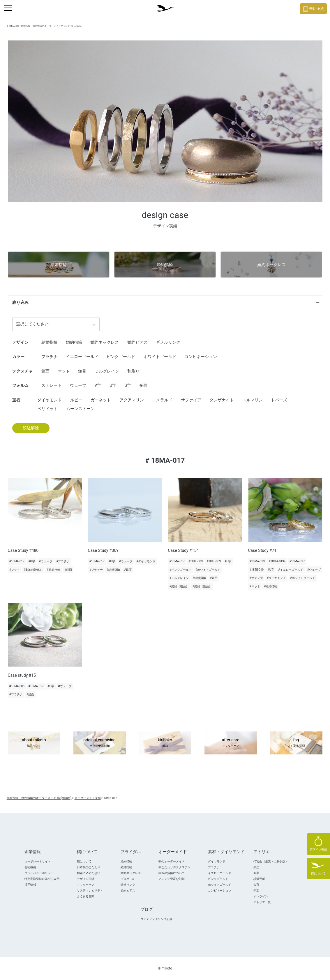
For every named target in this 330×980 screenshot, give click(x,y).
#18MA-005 (17, 686)
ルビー (76, 400)
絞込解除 (31, 428)
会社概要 (30, 867)
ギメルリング (168, 342)
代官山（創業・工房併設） (271, 861)
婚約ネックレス (271, 265)
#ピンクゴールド (181, 570)
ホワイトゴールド (160, 357)
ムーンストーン (80, 409)
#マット (15, 570)
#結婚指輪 (54, 570)
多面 (143, 385)
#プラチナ (63, 561)
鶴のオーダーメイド (172, 861)
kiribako (165, 743)
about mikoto (34, 743)
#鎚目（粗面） (179, 586)
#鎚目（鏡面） (202, 586)
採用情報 (30, 885)
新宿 (256, 873)
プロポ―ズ (128, 879)
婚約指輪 (165, 265)
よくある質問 (86, 896)
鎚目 (82, 371)
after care (231, 743)
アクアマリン (132, 400)
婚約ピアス (137, 342)
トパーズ (279, 400)
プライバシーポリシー (39, 873)
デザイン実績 (86, 879)
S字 (128, 385)
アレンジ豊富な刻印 (172, 879)
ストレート (52, 385)
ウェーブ (78, 385)
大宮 (256, 885)
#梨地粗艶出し (33, 570)
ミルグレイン (107, 371)
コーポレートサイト (38, 861)
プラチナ (50, 357)
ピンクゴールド (121, 357)
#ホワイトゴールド (208, 570)
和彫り (133, 371)
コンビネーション (201, 357)
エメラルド (162, 400)
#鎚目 (214, 578)
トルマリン (253, 400)
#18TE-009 (214, 561)
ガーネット (101, 400)
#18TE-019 (257, 570)
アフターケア (86, 885)
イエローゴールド (82, 357)
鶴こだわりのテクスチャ (174, 867)
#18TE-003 (196, 561)
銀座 (256, 867)
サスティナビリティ (90, 890)
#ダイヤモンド (146, 561)
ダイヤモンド (50, 400)
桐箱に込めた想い (89, 873)
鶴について (84, 861)
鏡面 (45, 371)
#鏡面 (68, 570)
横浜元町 (259, 879)
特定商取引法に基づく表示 (42, 879)
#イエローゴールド (291, 570)
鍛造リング (128, 885)
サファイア (191, 400)
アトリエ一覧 (262, 902)
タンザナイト (222, 400)
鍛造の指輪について (172, 873)
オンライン (261, 896)
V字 (98, 385)
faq (296, 743)
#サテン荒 (256, 578)
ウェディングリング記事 (156, 919)
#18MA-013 (257, 561)
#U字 (32, 561)
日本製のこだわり (89, 867)
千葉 (256, 890)
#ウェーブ (46, 561)
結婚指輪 (59, 265)
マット (64, 371)
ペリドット (47, 409)
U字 (113, 385)
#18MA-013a (277, 561)
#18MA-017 (17, 561)
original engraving (100, 743)
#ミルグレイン (179, 578)
